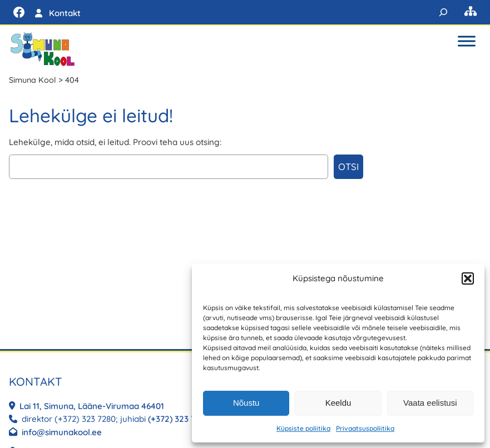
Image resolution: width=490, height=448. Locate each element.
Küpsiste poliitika (303, 428)
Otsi (348, 166)
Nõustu (246, 403)
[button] (468, 278)
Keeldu (338, 403)
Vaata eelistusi (430, 403)
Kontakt (65, 13)
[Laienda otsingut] (443, 12)
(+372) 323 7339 (179, 419)
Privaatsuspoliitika (365, 428)
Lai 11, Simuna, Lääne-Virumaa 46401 (93, 406)
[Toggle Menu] (467, 41)
